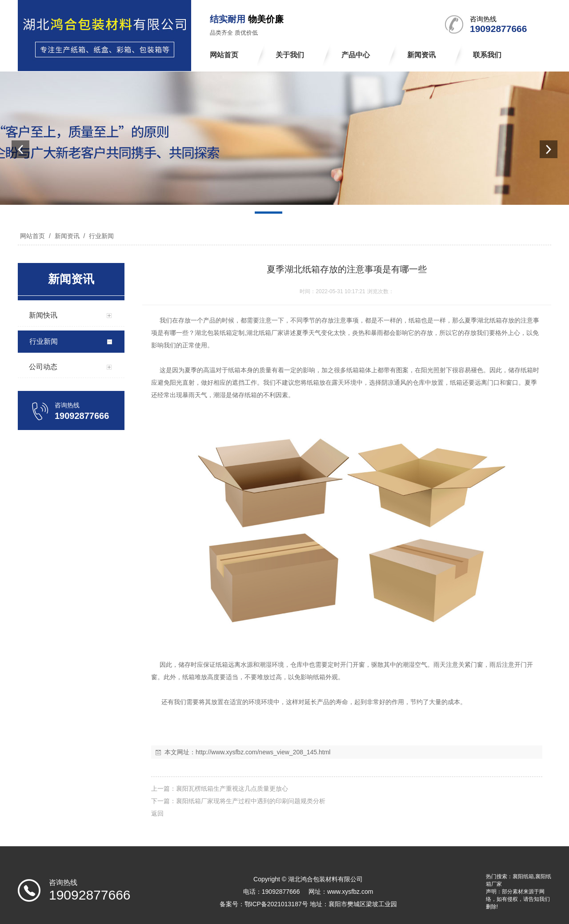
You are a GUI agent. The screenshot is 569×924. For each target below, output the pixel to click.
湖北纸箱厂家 (265, 333)
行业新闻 (100, 236)
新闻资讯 (67, 236)
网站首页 (32, 236)
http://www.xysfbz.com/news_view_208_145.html (263, 752)
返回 (157, 813)
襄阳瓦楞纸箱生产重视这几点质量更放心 (232, 789)
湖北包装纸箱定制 (220, 333)
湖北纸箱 (489, 320)
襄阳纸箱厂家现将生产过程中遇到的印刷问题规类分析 (251, 801)
